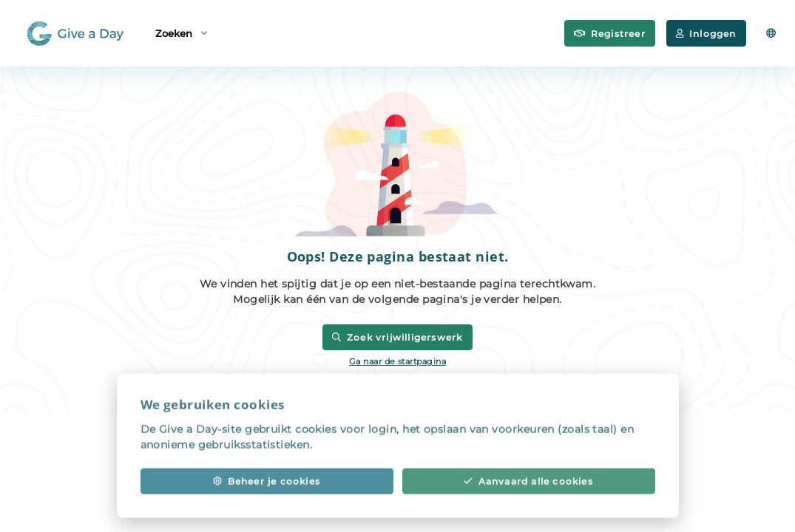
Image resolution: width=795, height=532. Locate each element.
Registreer (610, 34)
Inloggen (706, 34)
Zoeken (181, 32)
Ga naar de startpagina (397, 361)
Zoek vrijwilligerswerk (397, 337)
